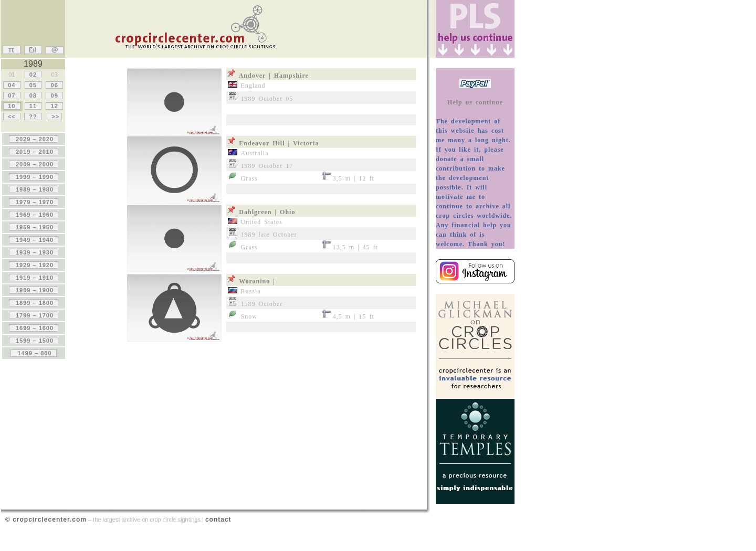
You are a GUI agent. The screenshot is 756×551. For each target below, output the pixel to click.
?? (33, 116)
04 (12, 85)
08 (33, 96)
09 (54, 96)
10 (12, 106)
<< (12, 116)
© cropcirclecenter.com (46, 520)
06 (54, 85)
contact (218, 520)
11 (33, 106)
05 (33, 85)
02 (33, 75)
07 (12, 96)
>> (54, 116)
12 (54, 106)
